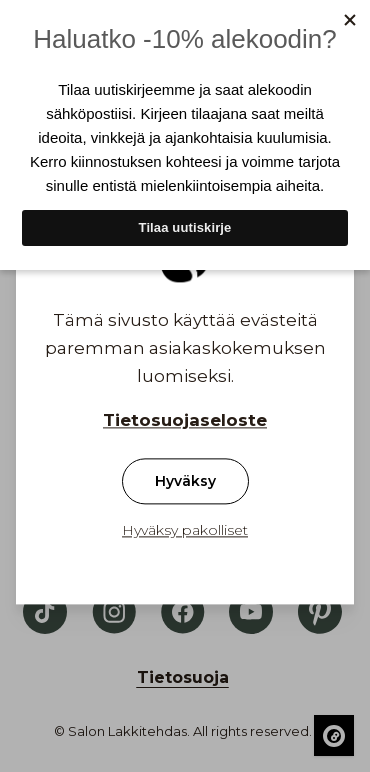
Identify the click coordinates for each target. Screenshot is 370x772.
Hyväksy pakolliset (185, 531)
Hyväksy (185, 482)
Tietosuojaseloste (185, 421)
